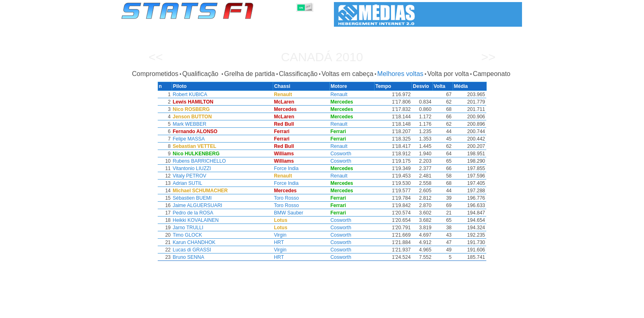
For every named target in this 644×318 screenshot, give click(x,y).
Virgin (281, 235)
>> (488, 57)
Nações (377, 310)
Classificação (298, 74)
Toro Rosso (287, 198)
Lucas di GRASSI (191, 250)
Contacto (507, 310)
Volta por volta (448, 74)
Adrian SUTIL (187, 183)
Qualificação (201, 74)
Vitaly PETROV (189, 176)
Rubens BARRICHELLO (199, 161)
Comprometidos (155, 74)
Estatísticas (148, 310)
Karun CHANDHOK (193, 242)
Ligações (455, 310)
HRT (280, 242)
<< (155, 57)
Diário (429, 310)
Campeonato (492, 74)
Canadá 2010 (322, 57)
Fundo (481, 310)
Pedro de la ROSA (192, 213)
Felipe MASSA (188, 139)
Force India (287, 168)
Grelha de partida (250, 74)
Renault (340, 94)
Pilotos (264, 310)
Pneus (353, 310)
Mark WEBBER (189, 124)
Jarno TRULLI (187, 228)
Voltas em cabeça (347, 74)
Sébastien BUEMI (192, 198)
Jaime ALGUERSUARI (197, 205)
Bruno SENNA (188, 257)
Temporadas (184, 310)
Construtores (295, 310)
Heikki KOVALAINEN (195, 220)
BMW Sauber (289, 213)
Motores (328, 310)
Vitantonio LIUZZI (191, 168)
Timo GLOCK (187, 235)
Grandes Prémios (227, 310)
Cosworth (342, 154)
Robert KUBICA (189, 94)
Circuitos (404, 310)
